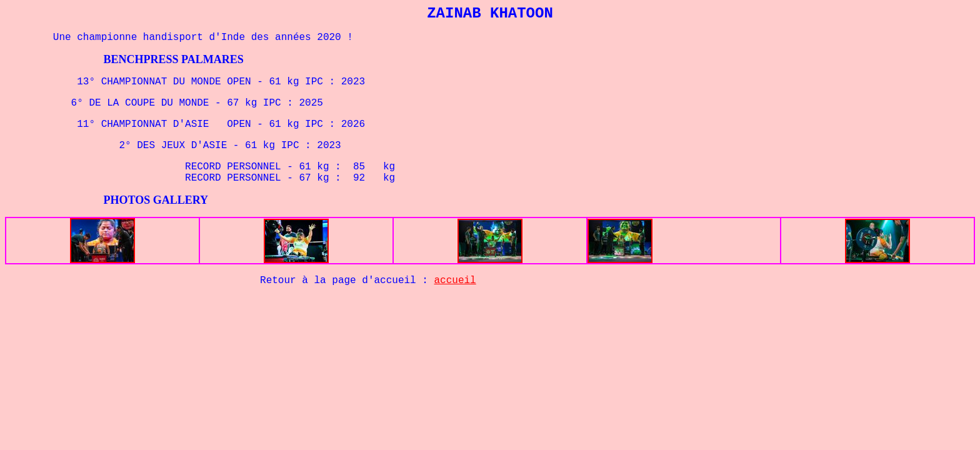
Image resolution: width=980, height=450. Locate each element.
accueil (455, 281)
